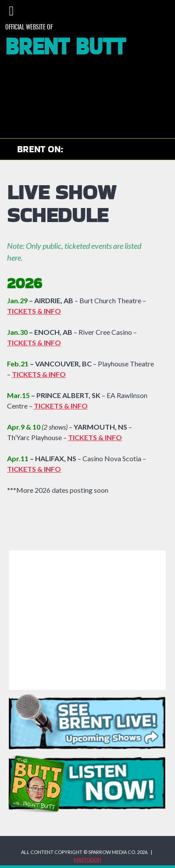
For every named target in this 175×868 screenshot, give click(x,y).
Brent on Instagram (105, 150)
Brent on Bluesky (148, 150)
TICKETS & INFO (95, 437)
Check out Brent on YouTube (79, 150)
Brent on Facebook (127, 150)
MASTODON (87, 859)
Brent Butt (65, 47)
